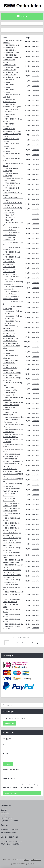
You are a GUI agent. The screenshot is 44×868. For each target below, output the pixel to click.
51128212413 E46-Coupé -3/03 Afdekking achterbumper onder (13, 594)
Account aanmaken (12, 793)
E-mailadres (7, 745)
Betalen (4, 810)
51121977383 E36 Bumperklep (13, 417)
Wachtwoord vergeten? (11, 770)
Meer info (35, 41)
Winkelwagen (9, 723)
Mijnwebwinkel (30, 864)
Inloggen (8, 764)
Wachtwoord (8, 754)
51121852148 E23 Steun (11, 360)
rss (32, 860)
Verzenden (5, 813)
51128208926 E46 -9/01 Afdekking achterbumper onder (12, 587)
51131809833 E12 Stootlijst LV (13, 624)
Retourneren (6, 815)
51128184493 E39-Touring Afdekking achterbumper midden (12, 555)
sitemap (27, 860)
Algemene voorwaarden (10, 820)
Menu (22, 16)
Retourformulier (7, 818)
